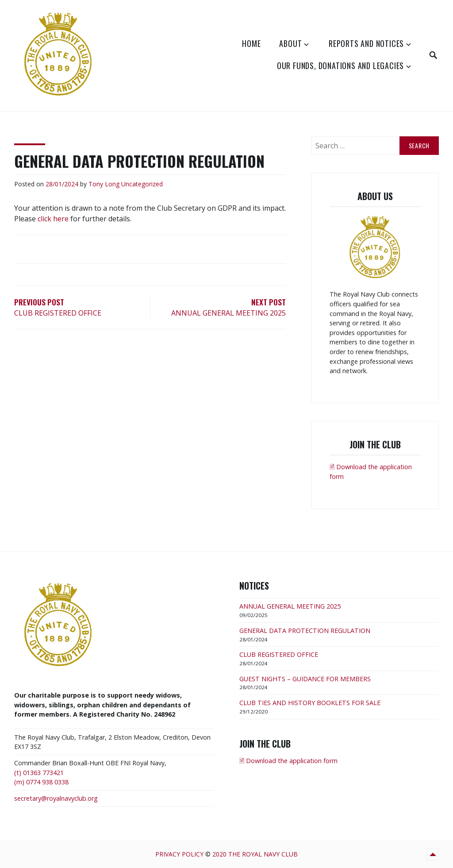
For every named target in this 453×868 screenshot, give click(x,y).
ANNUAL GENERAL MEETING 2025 (290, 606)
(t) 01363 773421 (39, 773)
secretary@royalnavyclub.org (56, 798)
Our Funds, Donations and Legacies (340, 66)
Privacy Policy (179, 854)
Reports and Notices (366, 43)
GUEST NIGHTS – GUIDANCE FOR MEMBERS (305, 679)
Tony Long (104, 184)
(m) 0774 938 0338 (41, 782)
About (290, 43)
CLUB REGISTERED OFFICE (279, 654)
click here (53, 219)
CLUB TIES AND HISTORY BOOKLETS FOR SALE (310, 703)
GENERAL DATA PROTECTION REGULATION (305, 631)
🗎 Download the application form (288, 761)
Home (251, 43)
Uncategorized (142, 184)
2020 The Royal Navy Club (255, 854)
